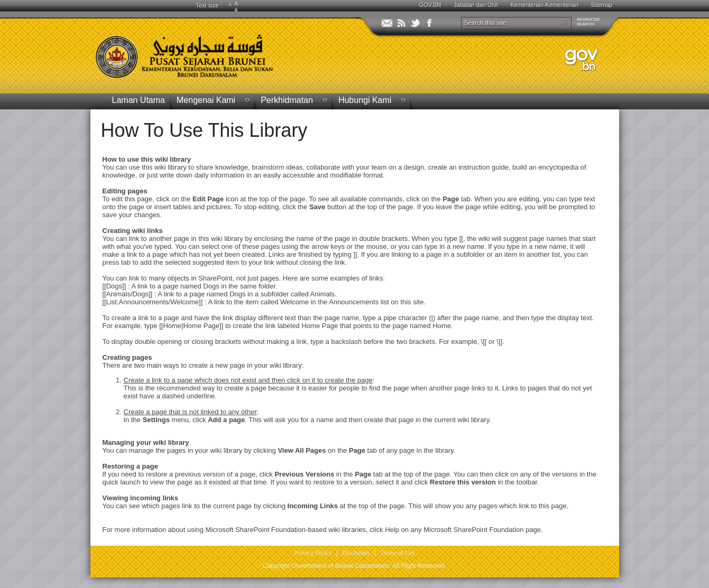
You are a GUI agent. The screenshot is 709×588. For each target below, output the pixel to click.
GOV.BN (430, 5)
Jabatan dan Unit (476, 5)
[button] (565, 23)
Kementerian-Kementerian (544, 5)
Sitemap (602, 5)
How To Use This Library (204, 130)
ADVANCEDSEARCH (588, 22)
